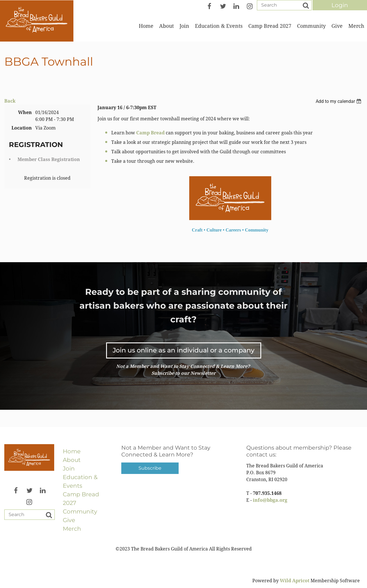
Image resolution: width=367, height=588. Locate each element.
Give (69, 520)
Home (72, 451)
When (25, 112)
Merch (72, 529)
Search (306, 5)
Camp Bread (150, 133)
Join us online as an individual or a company (184, 350)
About (72, 460)
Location (22, 128)
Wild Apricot (295, 581)
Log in (340, 5)
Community (80, 511)
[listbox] (339, 101)
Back (10, 101)
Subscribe (150, 468)
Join (69, 469)
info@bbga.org (270, 500)
